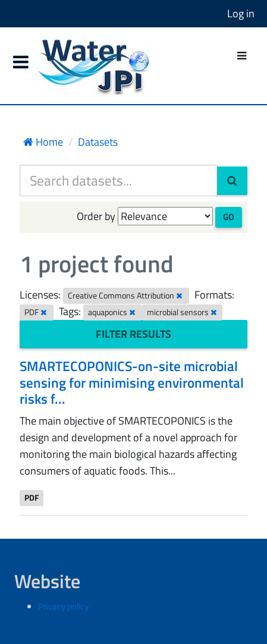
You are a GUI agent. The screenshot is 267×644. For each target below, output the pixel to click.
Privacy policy (63, 606)
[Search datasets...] (119, 180)
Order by (96, 216)
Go (229, 217)
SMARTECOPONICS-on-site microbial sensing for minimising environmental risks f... (132, 382)
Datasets (98, 142)
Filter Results (133, 334)
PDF (32, 498)
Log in (241, 13)
